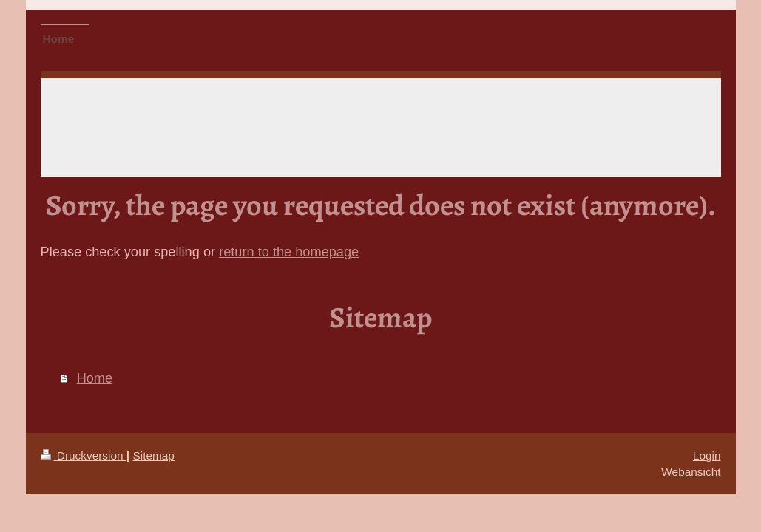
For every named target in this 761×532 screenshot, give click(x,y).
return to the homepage (289, 252)
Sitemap (153, 456)
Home (95, 378)
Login (707, 456)
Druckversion (84, 456)
